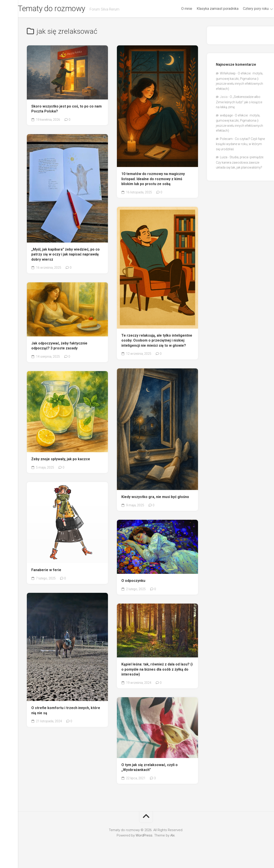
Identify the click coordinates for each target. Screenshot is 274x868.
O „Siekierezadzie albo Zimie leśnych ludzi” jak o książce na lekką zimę (239, 103)
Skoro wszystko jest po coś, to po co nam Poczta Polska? (66, 110)
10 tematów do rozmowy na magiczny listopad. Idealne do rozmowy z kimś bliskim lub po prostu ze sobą (153, 180)
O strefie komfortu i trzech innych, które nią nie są (66, 711)
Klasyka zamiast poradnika (209, 9)
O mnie (178, 9)
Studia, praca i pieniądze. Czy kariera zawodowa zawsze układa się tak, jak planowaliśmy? (240, 163)
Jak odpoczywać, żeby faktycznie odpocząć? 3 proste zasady (59, 347)
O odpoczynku (133, 582)
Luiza (224, 158)
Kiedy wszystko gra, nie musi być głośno (155, 498)
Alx (172, 836)
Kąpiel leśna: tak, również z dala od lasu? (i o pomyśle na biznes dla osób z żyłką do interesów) (157, 670)
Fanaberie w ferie (46, 571)
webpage (226, 116)
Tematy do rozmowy (62, 9)
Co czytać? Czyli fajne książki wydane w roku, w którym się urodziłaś (240, 145)
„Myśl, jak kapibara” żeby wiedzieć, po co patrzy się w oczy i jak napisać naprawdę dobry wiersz (65, 255)
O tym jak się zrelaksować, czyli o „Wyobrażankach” (150, 768)
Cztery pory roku (247, 9)
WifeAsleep (228, 74)
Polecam (226, 140)
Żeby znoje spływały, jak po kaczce (61, 460)
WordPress (144, 836)
